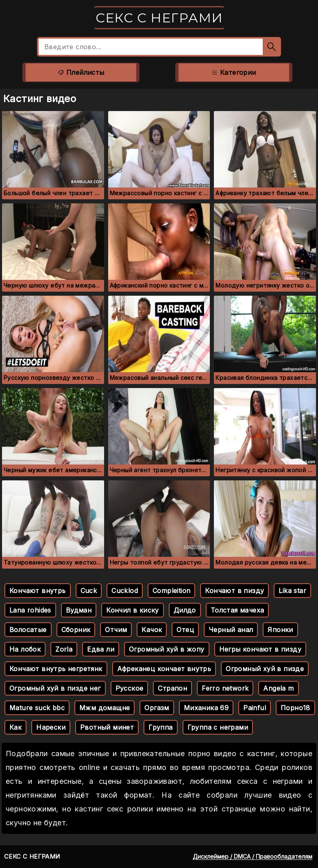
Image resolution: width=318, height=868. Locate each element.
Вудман (79, 610)
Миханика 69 (206, 708)
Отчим (116, 630)
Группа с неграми (218, 727)
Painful (255, 708)
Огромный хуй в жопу (167, 649)
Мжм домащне (105, 708)
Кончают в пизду (234, 591)
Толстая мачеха (237, 610)
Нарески (51, 727)
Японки (280, 630)
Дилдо (185, 610)
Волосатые (28, 630)
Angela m (278, 688)
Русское (130, 688)
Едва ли (101, 649)
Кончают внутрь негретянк (56, 669)
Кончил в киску (133, 610)
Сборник (76, 630)
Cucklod (125, 591)
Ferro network (225, 688)
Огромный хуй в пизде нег (55, 688)
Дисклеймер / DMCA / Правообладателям (253, 856)
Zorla (64, 649)
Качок (152, 630)
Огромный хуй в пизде (265, 669)
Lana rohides (30, 610)
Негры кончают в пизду (260, 649)
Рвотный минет (107, 727)
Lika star (292, 591)
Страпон (172, 688)
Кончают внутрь (38, 591)
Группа (160, 727)
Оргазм (157, 708)
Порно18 (295, 708)
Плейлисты (81, 72)
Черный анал (231, 630)
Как (15, 727)
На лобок (25, 649)
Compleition (171, 591)
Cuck (89, 591)
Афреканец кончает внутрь (164, 669)
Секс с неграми (159, 18)
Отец (185, 630)
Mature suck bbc (37, 708)
